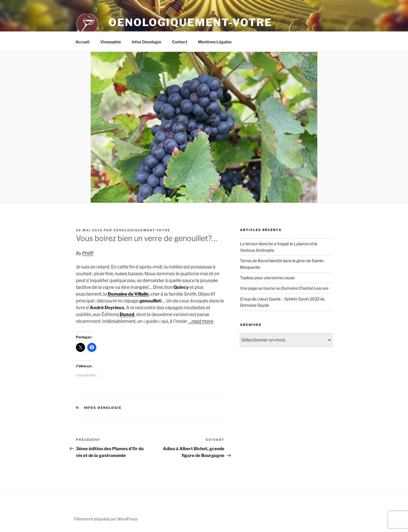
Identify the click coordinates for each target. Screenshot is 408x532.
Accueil (82, 42)
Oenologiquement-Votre (190, 22)
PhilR (88, 253)
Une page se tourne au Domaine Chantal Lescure (284, 288)
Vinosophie (111, 42)
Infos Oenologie (146, 42)
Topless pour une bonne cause (267, 278)
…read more (201, 321)
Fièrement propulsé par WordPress (106, 519)
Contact (180, 42)
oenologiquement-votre (142, 230)
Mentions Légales (215, 42)
